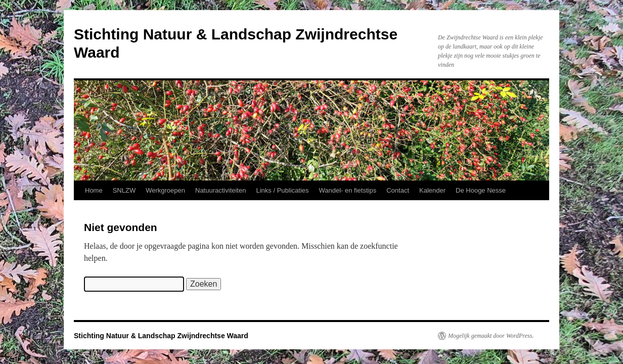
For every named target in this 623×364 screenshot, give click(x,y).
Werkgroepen (165, 190)
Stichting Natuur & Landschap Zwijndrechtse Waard (161, 336)
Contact (398, 190)
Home (94, 190)
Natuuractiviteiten (220, 190)
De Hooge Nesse (481, 190)
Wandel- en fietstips (348, 190)
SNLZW (124, 190)
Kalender (432, 190)
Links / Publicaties (282, 190)
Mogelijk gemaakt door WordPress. (491, 336)
